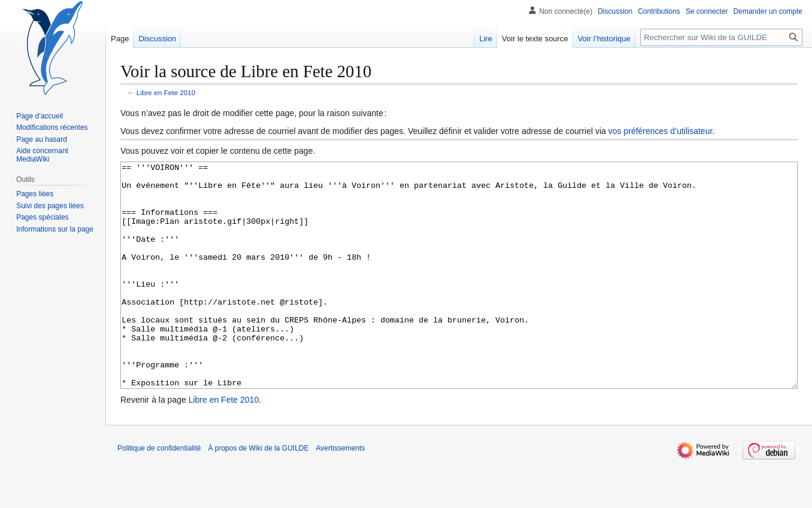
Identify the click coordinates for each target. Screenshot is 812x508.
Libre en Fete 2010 (166, 92)
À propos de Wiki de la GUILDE (258, 493)
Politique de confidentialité (159, 493)
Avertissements (341, 493)
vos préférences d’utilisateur (660, 131)
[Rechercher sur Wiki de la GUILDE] (721, 37)
